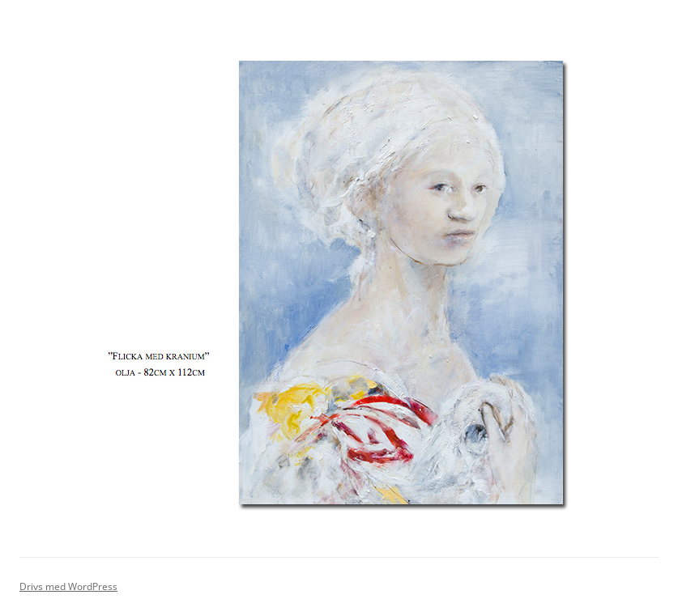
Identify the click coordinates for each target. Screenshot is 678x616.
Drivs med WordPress (68, 586)
